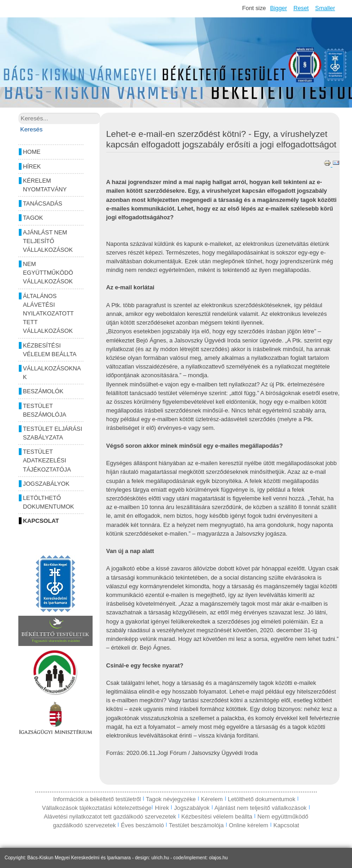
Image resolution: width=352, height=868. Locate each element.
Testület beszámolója (45, 410)
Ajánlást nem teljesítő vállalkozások (48, 241)
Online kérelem (248, 825)
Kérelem (212, 799)
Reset (301, 8)
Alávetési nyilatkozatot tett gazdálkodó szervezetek (110, 816)
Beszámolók (43, 391)
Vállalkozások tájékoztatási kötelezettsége (96, 808)
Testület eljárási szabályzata (52, 433)
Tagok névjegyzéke (171, 799)
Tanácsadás (43, 203)
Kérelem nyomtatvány (45, 185)
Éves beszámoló (143, 825)
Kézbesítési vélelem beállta (50, 350)
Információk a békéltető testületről (98, 799)
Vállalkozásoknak (52, 373)
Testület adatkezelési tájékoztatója (47, 460)
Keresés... (19, 113)
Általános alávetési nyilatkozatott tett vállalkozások (48, 314)
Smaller (325, 8)
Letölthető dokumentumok (49, 502)
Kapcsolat (41, 521)
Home (32, 152)
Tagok (33, 218)
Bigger (278, 8)
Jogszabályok (46, 484)
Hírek (32, 166)
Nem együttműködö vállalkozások (48, 273)
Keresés (31, 129)
